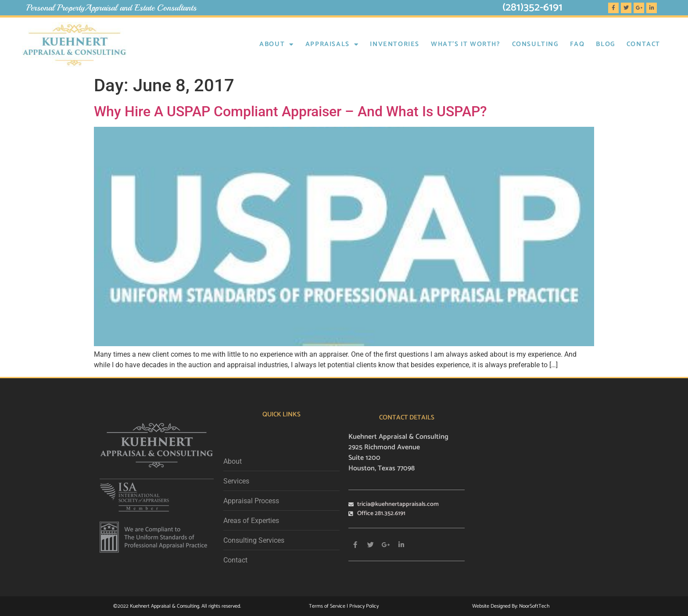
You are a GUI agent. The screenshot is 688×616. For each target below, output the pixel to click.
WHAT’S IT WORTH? (466, 44)
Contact (643, 44)
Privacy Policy (364, 606)
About (277, 45)
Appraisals (332, 45)
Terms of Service (328, 606)
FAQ (577, 44)
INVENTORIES (395, 44)
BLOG (605, 44)
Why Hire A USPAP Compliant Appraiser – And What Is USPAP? (290, 111)
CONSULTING (535, 44)
